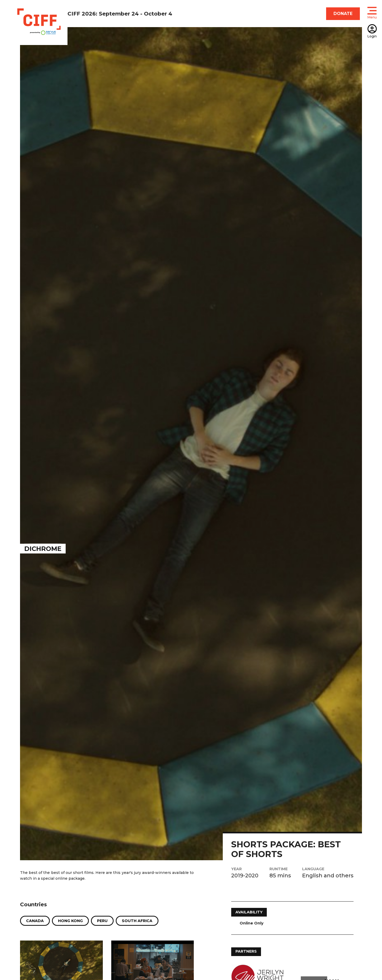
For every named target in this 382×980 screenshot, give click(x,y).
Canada (35, 921)
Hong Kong (70, 921)
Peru (102, 921)
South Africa (137, 921)
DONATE (343, 14)
